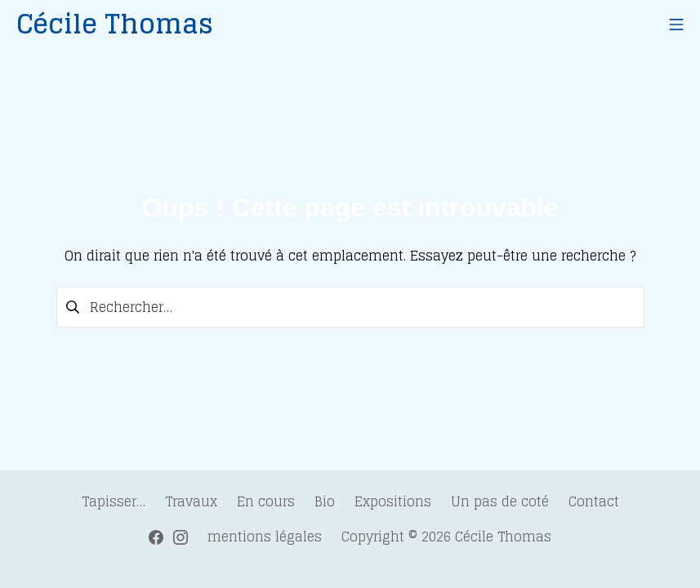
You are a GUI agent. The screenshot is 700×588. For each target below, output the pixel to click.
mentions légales (265, 537)
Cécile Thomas (503, 537)
